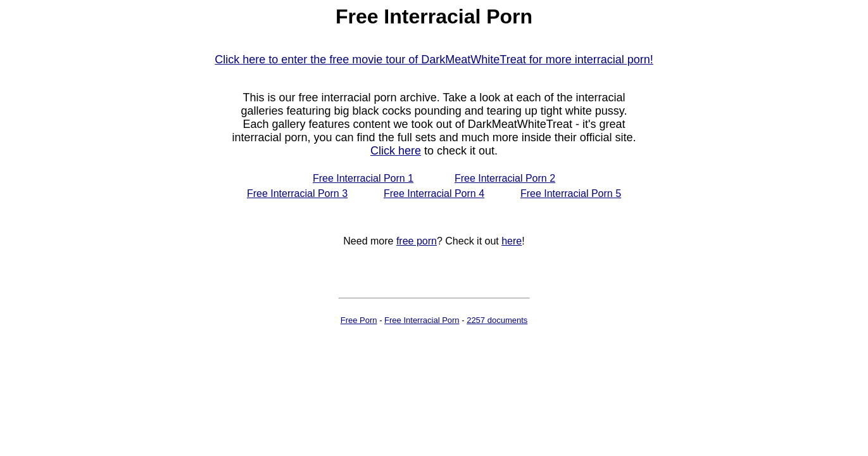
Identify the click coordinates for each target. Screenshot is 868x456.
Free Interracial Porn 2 (505, 178)
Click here (396, 151)
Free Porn (359, 320)
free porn (417, 241)
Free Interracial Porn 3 (297, 193)
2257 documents (497, 320)
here (512, 241)
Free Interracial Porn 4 (434, 193)
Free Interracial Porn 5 (571, 193)
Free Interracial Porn (422, 320)
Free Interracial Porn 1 (363, 178)
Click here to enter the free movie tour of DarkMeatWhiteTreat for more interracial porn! (434, 60)
